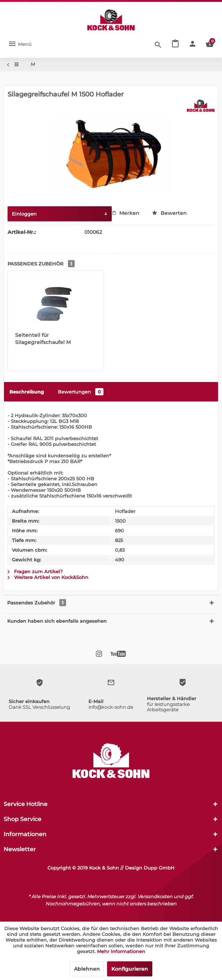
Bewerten (169, 213)
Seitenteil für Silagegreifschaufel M (43, 339)
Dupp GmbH (159, 868)
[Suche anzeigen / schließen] (158, 44)
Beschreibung (27, 392)
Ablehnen (87, 969)
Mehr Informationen (121, 951)
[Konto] (193, 44)
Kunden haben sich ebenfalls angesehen (57, 621)
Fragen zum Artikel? (35, 571)
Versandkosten (155, 896)
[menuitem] (20, 44)
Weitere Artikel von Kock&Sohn (48, 577)
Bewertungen (81, 392)
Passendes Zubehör (37, 603)
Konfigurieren (130, 969)
